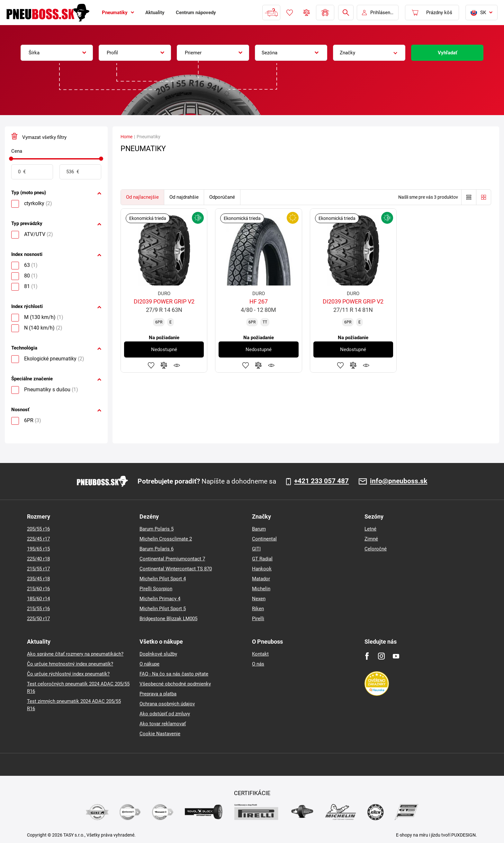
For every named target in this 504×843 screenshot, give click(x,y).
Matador (261, 579)
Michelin (261, 589)
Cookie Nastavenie (160, 734)
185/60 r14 (38, 599)
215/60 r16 (38, 589)
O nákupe (149, 664)
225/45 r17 (38, 539)
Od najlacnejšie (142, 197)
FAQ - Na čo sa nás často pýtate (174, 674)
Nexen (259, 599)
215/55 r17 (38, 569)
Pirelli (258, 619)
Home (126, 137)
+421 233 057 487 (321, 481)
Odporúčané (222, 197)
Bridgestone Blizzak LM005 (168, 619)
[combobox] (57, 53)
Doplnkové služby (158, 654)
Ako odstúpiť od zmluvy (165, 714)
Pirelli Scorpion (156, 589)
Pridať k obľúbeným (151, 365)
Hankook (262, 569)
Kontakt (260, 654)
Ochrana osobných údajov (167, 704)
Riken (258, 609)
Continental (264, 539)
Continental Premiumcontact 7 (172, 559)
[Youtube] (396, 656)
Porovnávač (307, 13)
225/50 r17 (38, 619)
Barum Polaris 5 (157, 529)
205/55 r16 (38, 529)
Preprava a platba (158, 694)
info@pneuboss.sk (399, 481)
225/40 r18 (38, 559)
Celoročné (376, 549)
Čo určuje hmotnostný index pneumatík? (70, 664)
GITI (256, 549)
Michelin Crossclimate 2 (166, 539)
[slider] (11, 159)
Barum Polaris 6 (157, 549)
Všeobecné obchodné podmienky (175, 684)
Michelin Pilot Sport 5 (163, 609)
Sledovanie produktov (177, 365)
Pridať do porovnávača (164, 365)
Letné (370, 529)
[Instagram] (381, 656)
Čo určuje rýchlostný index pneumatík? (68, 674)
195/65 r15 (38, 549)
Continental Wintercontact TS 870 (176, 569)
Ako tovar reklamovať (163, 724)
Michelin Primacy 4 (160, 599)
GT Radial (262, 559)
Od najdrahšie (184, 197)
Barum (259, 529)
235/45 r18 (38, 579)
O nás (258, 664)
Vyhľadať (447, 53)
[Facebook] (367, 656)
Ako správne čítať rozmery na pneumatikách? (75, 654)
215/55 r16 (38, 609)
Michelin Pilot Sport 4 (163, 579)
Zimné (371, 539)
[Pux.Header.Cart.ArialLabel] (432, 13)
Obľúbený (290, 13)
